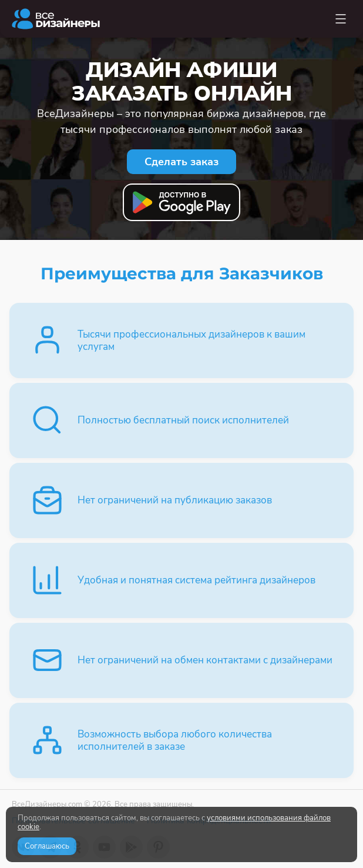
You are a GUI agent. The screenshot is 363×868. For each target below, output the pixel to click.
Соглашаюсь (47, 846)
